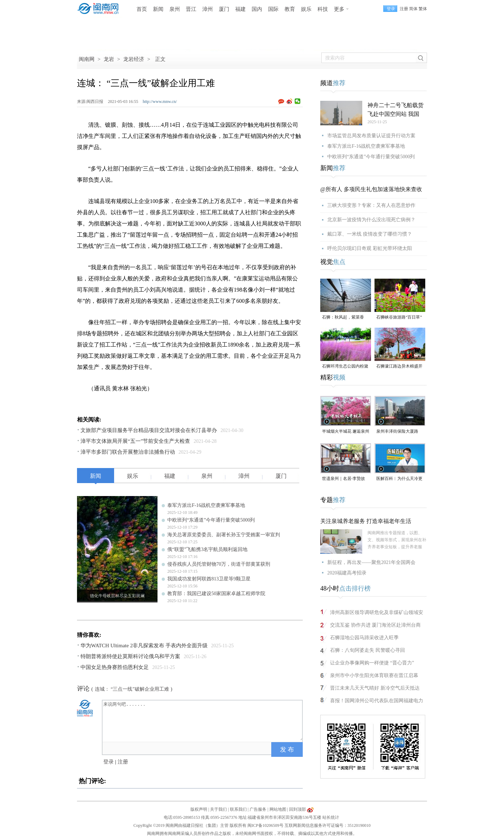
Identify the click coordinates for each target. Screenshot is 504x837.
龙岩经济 (134, 59)
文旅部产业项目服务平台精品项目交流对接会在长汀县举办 (149, 430)
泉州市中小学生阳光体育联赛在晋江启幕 (374, 675)
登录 (108, 762)
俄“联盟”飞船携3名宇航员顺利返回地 (207, 549)
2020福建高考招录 (347, 573)
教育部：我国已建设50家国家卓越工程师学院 (216, 594)
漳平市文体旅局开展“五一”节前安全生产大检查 (135, 441)
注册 (404, 9)
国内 (257, 9)
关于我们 (218, 809)
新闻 (158, 9)
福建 (240, 9)
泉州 (175, 9)
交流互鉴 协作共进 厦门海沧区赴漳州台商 (375, 625)
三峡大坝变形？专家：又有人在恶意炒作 (371, 205)
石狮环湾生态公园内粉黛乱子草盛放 (345, 367)
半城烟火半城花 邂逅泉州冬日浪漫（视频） (346, 432)
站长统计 (331, 817)
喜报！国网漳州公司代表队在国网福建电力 (377, 701)
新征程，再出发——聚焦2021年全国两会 (371, 562)
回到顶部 (297, 809)
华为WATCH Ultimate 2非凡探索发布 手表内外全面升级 (144, 646)
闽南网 (87, 59)
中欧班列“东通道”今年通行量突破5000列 (211, 520)
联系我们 (238, 809)
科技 (323, 9)
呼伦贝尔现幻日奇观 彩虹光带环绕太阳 (370, 248)
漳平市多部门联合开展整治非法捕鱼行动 (128, 452)
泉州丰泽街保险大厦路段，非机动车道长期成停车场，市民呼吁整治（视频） (399, 432)
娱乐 (306, 9)
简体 (413, 9)
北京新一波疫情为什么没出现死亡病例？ (371, 220)
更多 (339, 9)
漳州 (208, 9)
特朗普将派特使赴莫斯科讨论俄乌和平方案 (130, 656)
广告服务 (258, 809)
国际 (273, 9)
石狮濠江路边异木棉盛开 (399, 366)
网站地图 (278, 809)
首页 (142, 9)
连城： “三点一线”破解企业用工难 (132, 689)
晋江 (191, 9)
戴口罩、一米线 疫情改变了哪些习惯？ (370, 234)
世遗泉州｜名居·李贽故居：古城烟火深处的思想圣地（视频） (345, 479)
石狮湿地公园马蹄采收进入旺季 (364, 638)
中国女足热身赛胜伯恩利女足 (115, 667)
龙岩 (109, 59)
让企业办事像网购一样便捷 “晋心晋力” (372, 663)
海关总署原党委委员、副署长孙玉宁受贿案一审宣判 (224, 535)
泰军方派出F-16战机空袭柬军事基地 (206, 505)
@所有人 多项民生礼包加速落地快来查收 (371, 189)
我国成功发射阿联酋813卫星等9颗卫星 (209, 579)
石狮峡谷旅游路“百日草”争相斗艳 (399, 318)
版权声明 (199, 809)
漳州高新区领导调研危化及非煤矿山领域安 (377, 612)
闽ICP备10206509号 (265, 825)
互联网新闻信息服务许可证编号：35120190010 (328, 825)
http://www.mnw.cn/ (160, 102)
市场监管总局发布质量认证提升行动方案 (371, 136)
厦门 (224, 9)
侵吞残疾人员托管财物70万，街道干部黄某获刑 (219, 564)
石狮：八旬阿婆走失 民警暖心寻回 (367, 650)
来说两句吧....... (203, 720)
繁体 (423, 9)
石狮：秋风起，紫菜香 (343, 317)
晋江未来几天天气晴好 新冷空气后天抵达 (375, 688)
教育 (290, 9)
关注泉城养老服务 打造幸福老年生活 (366, 521)
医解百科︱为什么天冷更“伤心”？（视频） (399, 479)
